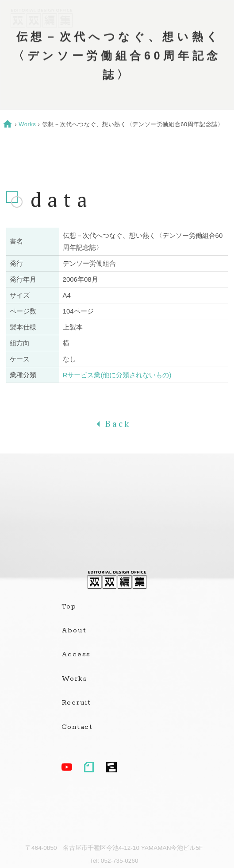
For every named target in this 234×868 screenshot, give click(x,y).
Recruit (76, 703)
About (74, 631)
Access (76, 655)
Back (117, 424)
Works (27, 124)
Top (69, 607)
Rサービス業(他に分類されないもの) (117, 375)
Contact (77, 727)
